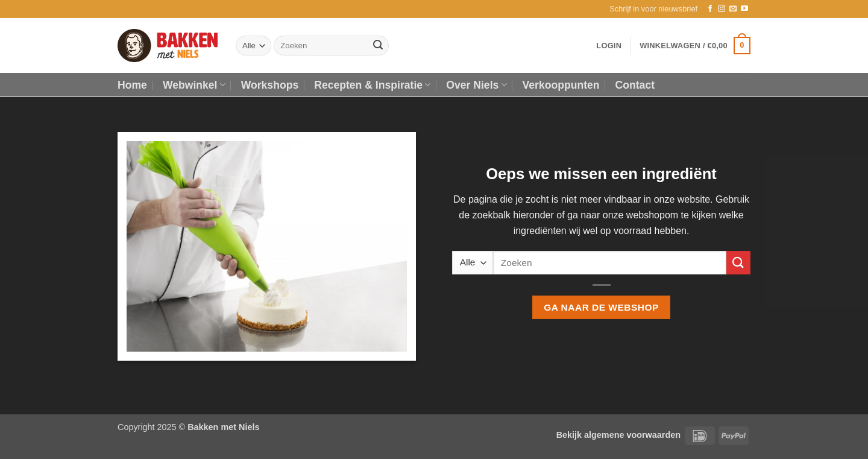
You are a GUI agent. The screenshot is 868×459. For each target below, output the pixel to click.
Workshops (270, 85)
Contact (635, 85)
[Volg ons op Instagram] (722, 9)
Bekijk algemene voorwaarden (618, 435)
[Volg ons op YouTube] (744, 9)
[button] (653, 9)
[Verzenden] (378, 46)
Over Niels (476, 85)
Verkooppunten (561, 85)
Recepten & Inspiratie (372, 85)
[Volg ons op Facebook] (710, 9)
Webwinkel (194, 85)
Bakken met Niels (223, 427)
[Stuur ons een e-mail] (733, 9)
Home (132, 85)
